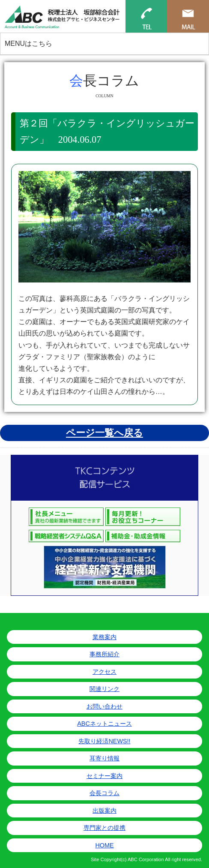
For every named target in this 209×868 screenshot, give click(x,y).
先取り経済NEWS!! (104, 741)
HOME (104, 845)
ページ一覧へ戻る (104, 433)
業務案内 (104, 637)
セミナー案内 (104, 776)
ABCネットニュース (104, 724)
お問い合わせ (104, 706)
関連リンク (104, 689)
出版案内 (104, 811)
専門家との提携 (104, 828)
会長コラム (104, 793)
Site (95, 859)
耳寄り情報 (104, 758)
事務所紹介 (104, 654)
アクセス (104, 672)
